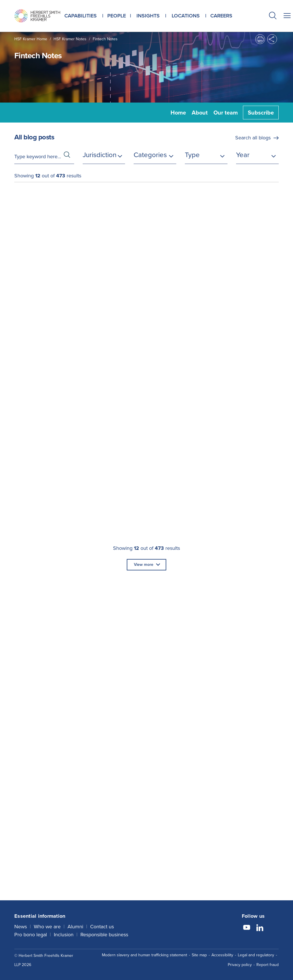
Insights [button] (148, 16)
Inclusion (64, 935)
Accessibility (222, 955)
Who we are (47, 927)
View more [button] (144, 565)
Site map (199, 955)
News (21, 927)
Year (243, 155)
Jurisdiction (100, 155)
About (200, 113)
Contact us (102, 927)
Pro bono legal (31, 935)
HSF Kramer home (31, 39)
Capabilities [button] (81, 16)
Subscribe (261, 113)
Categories (150, 155)
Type (192, 155)
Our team (226, 113)
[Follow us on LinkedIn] (260, 928)
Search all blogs (253, 138)
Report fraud (268, 965)
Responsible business (104, 935)
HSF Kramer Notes (70, 39)
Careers (221, 16)
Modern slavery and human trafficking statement (144, 955)
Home (178, 113)
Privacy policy (240, 965)
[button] (273, 16)
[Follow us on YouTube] (247, 928)
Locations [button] (186, 16)
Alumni (75, 927)
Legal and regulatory (256, 955)
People (117, 16)
